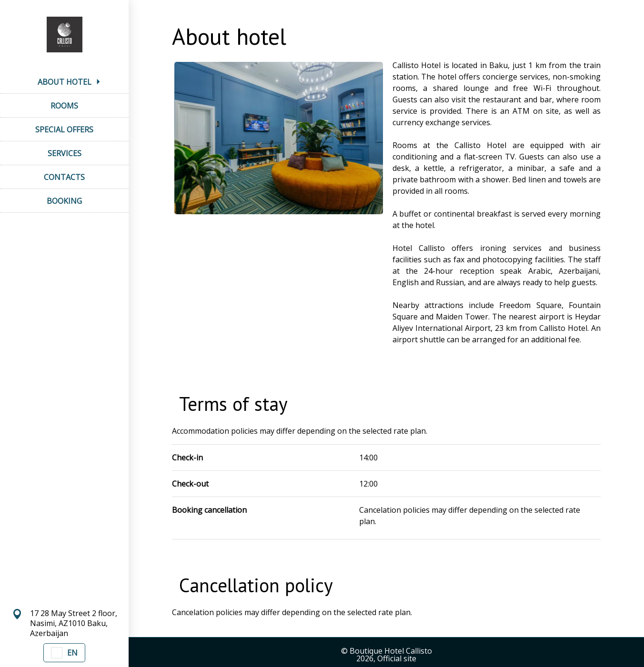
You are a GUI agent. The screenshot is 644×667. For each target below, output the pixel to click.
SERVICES (65, 153)
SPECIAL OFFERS (64, 129)
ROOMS (64, 106)
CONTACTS (64, 177)
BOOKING (64, 201)
